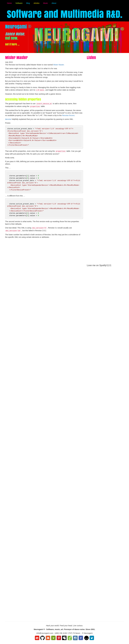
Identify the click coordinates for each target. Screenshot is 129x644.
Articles (37, 3)
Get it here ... (12, 44)
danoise (8, 119)
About (54, 3)
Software (19, 3)
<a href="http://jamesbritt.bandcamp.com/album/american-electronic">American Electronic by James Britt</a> (102, 374)
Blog (28, 3)
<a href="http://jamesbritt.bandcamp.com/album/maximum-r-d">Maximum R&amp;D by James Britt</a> (102, 573)
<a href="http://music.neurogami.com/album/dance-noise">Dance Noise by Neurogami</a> (102, 110)
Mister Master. (59, 65)
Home (9, 3)
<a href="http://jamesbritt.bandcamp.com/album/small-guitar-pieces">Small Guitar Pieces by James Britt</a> (102, 477)
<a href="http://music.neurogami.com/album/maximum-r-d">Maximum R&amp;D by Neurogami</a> (102, 210)
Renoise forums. (69, 115)
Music (46, 3)
